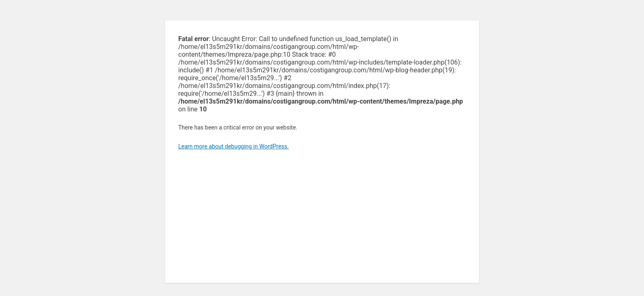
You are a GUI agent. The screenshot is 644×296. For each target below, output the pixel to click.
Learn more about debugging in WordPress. (233, 146)
